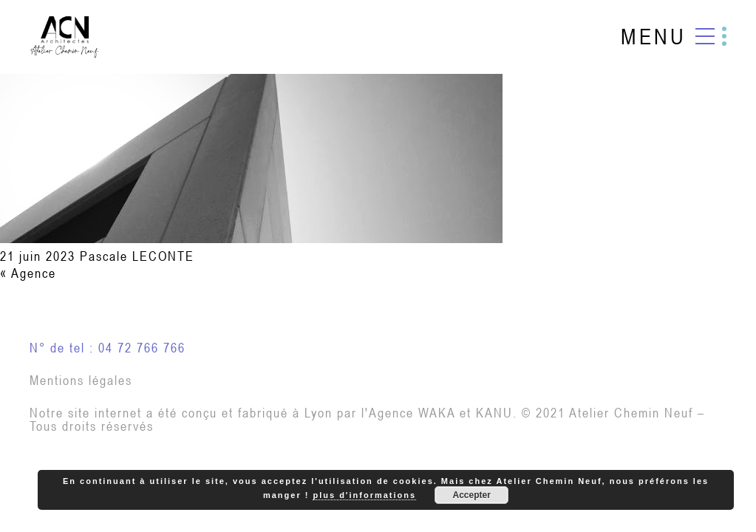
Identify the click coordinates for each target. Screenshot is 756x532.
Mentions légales (81, 380)
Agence (34, 273)
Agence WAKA (412, 413)
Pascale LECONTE (137, 256)
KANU (494, 413)
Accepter (471, 495)
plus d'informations (364, 495)
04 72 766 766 (142, 348)
